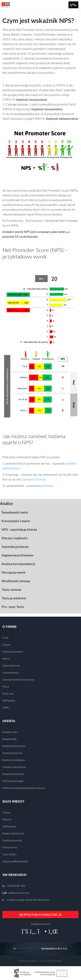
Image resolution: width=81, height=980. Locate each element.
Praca (6, 686)
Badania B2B (10, 739)
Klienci (6, 658)
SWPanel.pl (9, 700)
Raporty (7, 819)
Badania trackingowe (14, 760)
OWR (6, 707)
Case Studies (10, 854)
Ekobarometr (10, 847)
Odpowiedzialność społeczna (18, 679)
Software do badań (13, 781)
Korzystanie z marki (16, 521)
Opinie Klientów (11, 665)
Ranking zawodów (12, 840)
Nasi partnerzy (10, 672)
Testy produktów (14, 598)
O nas (6, 638)
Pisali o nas (8, 693)
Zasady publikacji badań (15, 861)
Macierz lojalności (15, 538)
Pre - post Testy (13, 607)
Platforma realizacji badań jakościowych (24, 788)
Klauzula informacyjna (52, 961)
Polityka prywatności (29, 961)
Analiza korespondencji (18, 564)
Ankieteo (47, 486)
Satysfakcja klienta (15, 547)
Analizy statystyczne (13, 833)
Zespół (6, 645)
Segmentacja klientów (17, 555)
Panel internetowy (12, 753)
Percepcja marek (14, 572)
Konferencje (9, 826)
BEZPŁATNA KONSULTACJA (40, 915)
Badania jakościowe (13, 774)
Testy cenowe (11, 589)
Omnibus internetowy (14, 767)
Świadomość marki (15, 512)
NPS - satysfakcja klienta (19, 529)
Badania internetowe (14, 746)
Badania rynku (10, 732)
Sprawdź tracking (34, 479)
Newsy (6, 812)
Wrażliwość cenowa (16, 581)
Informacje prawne (13, 652)
